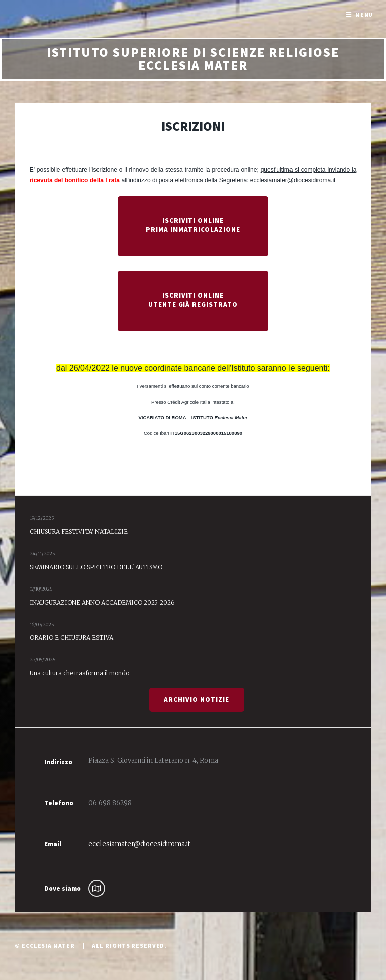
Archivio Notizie (197, 699)
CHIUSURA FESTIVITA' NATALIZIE (79, 531)
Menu (364, 14)
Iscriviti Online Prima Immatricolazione (193, 225)
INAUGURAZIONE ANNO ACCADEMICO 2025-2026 (102, 602)
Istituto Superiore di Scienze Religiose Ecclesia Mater (193, 59)
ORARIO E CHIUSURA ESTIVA (71, 638)
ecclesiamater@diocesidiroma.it (293, 180)
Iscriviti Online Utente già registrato (193, 300)
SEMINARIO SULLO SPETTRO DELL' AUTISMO (96, 567)
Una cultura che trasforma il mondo (79, 673)
